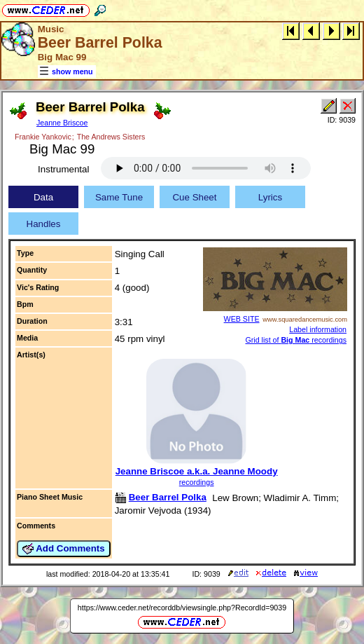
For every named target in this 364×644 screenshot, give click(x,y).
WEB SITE (242, 319)
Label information (318, 329)
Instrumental (63, 169)
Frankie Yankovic (43, 137)
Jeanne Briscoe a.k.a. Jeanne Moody (197, 471)
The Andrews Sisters (111, 137)
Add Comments (64, 549)
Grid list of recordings (296, 340)
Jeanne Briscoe (62, 123)
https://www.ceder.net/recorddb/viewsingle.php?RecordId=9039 (182, 608)
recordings (197, 482)
